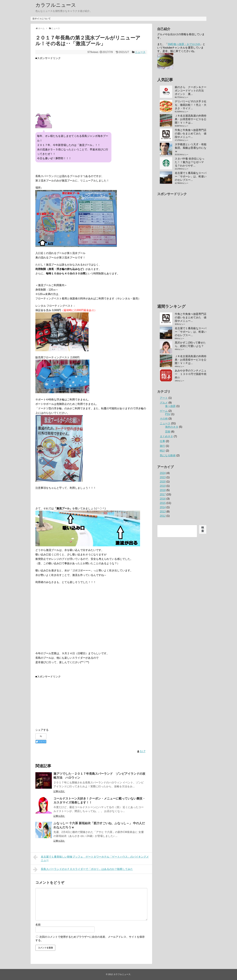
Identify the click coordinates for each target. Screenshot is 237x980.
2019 (163, 486)
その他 (164, 419)
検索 (203, 529)
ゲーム (164, 411)
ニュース (140, 52)
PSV (168, 414)
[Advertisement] (91, 83)
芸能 (168, 432)
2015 (163, 503)
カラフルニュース (56, 5)
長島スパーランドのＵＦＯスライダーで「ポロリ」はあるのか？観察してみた (83, 869)
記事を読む (59, 791)
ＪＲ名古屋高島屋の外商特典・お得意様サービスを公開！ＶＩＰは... (191, 119)
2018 (163, 490)
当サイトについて (41, 19)
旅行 (162, 446)
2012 (163, 516)
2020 (163, 482)
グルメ (164, 403)
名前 (38, 925)
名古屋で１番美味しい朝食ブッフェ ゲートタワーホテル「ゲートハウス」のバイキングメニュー (91, 858)
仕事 (162, 441)
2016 (163, 499)
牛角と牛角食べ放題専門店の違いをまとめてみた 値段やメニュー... (191, 134)
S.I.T (143, 751)
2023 (163, 477)
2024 (163, 473)
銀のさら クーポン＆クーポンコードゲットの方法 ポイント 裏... (191, 91)
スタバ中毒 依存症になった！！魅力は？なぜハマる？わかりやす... (190, 162)
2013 (163, 512)
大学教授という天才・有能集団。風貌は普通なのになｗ (191, 148)
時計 (162, 451)
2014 (163, 507)
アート (164, 398)
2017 (163, 494)
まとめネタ (166, 436)
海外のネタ (172, 427)
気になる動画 (168, 455)
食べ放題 (170, 406)
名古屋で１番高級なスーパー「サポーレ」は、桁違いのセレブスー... (191, 176)
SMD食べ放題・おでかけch (184, 44)
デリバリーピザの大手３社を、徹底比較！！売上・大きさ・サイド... (191, 105)
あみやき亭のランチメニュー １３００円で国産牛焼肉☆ (191, 374)
